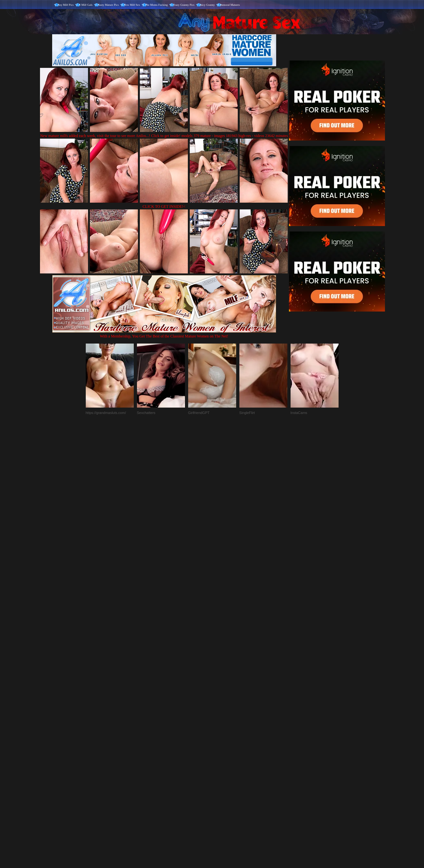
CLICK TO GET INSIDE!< (164, 207)
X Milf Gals (86, 5)
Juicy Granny (207, 5)
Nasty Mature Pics (108, 5)
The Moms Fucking (156, 5)
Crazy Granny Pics (184, 5)
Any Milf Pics (65, 5)
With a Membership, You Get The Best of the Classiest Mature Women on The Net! (164, 334)
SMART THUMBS (223, 734)
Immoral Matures (230, 5)
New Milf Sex (132, 5)
